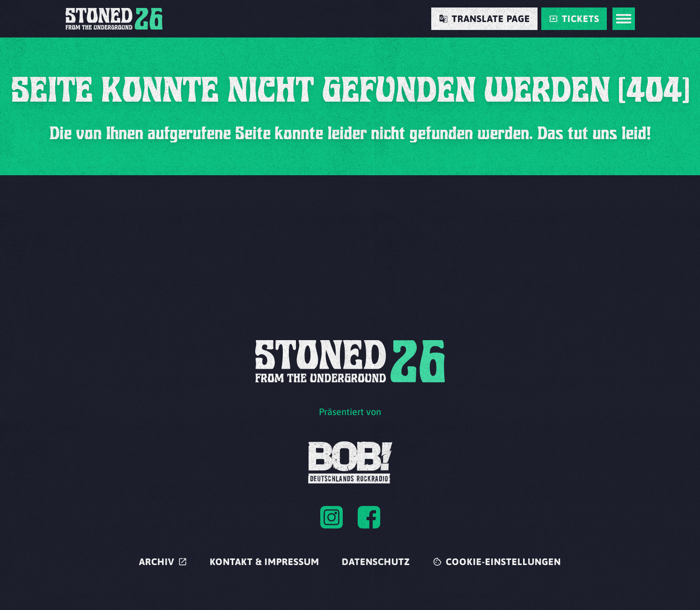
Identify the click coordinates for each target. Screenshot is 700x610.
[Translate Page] (484, 19)
